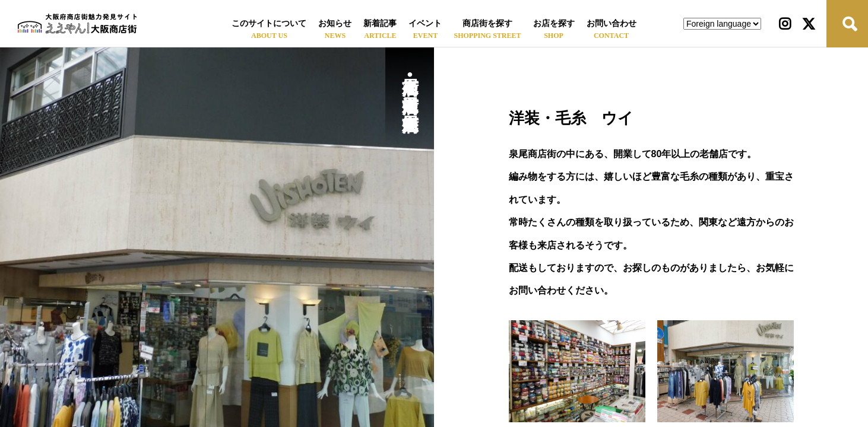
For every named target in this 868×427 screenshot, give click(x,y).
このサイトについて (269, 23)
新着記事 (380, 23)
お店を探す (554, 23)
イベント (425, 23)
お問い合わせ (612, 23)
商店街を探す (487, 23)
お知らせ (335, 23)
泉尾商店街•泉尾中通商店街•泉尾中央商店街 (410, 84)
